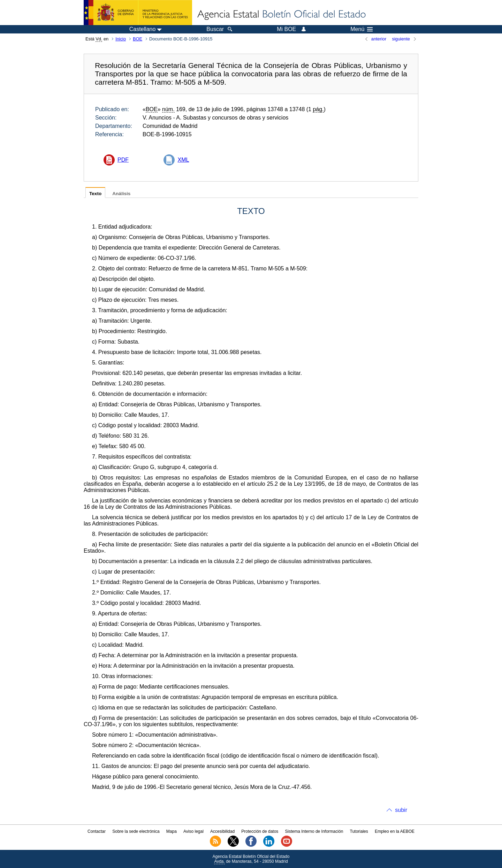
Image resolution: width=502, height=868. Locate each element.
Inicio (121, 39)
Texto (95, 194)
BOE (138, 39)
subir (401, 810)
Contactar (97, 831)
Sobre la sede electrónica (136, 831)
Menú (362, 29)
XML (183, 160)
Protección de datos (260, 831)
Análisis (121, 194)
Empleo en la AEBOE (395, 831)
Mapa (172, 831)
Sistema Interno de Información (314, 831)
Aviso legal (193, 831)
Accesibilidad (222, 831)
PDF (123, 160)
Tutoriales (359, 831)
